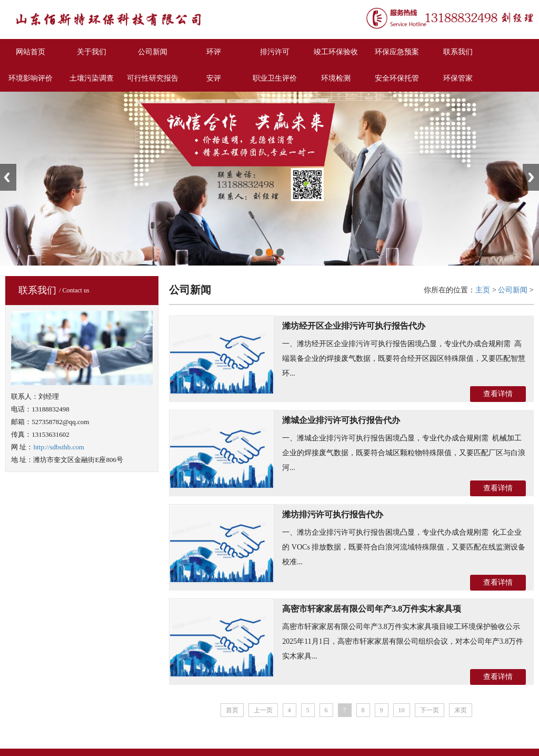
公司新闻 (153, 52)
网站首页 (31, 52)
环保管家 (458, 78)
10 (402, 710)
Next (531, 177)
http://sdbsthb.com (58, 447)
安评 (214, 78)
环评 (214, 52)
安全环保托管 (397, 78)
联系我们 (458, 52)
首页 (232, 710)
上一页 (263, 710)
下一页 (430, 710)
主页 (483, 290)
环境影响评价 (31, 78)
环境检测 (336, 78)
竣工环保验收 (336, 52)
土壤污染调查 (92, 78)
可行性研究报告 (153, 78)
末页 (461, 710)
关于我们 (92, 52)
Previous (8, 177)
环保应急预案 (397, 52)
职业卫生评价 (275, 78)
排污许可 (275, 52)
